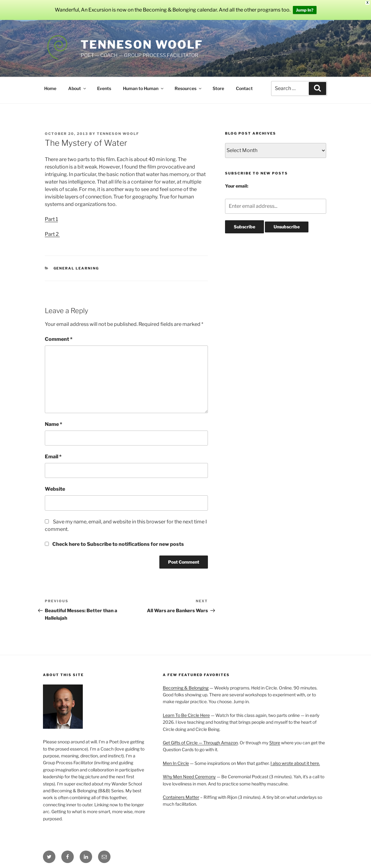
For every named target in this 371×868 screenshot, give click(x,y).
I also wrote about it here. (295, 763)
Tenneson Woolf (142, 45)
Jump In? (305, 10)
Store (218, 88)
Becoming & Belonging (186, 688)
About (77, 88)
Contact (244, 88)
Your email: (237, 186)
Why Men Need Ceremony (189, 777)
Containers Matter (181, 797)
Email (53, 457)
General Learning (76, 268)
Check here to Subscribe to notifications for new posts (114, 544)
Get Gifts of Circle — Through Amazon (200, 743)
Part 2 (52, 234)
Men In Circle (176, 763)
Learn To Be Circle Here (186, 715)
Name (54, 424)
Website (55, 489)
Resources (188, 88)
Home (50, 88)
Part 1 (51, 219)
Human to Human (144, 88)
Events (104, 88)
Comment (59, 339)
